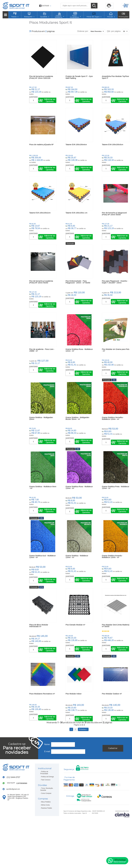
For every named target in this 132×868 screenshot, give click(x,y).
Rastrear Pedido (47, 844)
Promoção (70, 255)
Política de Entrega (47, 813)
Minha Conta (45, 841)
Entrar (46, 6)
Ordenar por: (83, 31)
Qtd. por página (114, 31)
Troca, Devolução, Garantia (47, 825)
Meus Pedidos (46, 838)
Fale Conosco (46, 816)
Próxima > (83, 765)
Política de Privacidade (44, 809)
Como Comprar (46, 829)
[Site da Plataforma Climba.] (122, 850)
